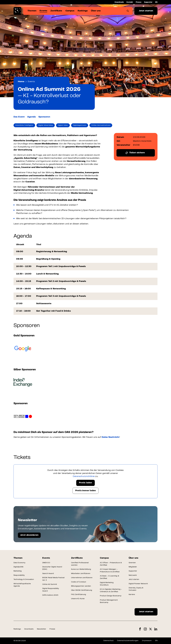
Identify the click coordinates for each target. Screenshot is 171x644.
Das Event (19, 117)
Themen (18, 558)
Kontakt (130, 2)
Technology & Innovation (24, 579)
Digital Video (63, 125)
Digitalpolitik (18, 567)
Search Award (48, 574)
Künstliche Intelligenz (24, 125)
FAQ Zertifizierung (79, 595)
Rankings (17, 629)
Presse (139, 2)
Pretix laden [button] (85, 483)
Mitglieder (133, 567)
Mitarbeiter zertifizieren (81, 574)
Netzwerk (133, 575)
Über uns (134, 558)
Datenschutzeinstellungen (128, 641)
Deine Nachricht (111, 437)
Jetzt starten (146, 11)
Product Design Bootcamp (111, 596)
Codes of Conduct (79, 582)
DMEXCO (46, 563)
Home (21, 82)
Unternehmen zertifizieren (82, 578)
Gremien (132, 563)
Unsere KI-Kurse (78, 599)
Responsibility (19, 575)
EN (156, 2)
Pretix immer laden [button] (86, 491)
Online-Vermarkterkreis (101, 125)
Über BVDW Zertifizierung (82, 590)
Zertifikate (77, 558)
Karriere (132, 595)
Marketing (18, 571)
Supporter (148, 2)
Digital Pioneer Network (138, 584)
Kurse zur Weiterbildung (81, 569)
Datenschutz (109, 641)
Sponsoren (44, 117)
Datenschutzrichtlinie (84, 476)
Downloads (119, 2)
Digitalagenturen (80, 125)
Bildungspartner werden (81, 586)
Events (31, 82)
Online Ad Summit (50, 584)
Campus (104, 558)
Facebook (140, 629)
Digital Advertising (46, 125)
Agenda (31, 117)
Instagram (145, 629)
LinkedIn (156, 629)
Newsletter (42, 629)
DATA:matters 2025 (50, 595)
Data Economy (19, 563)
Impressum (147, 641)
